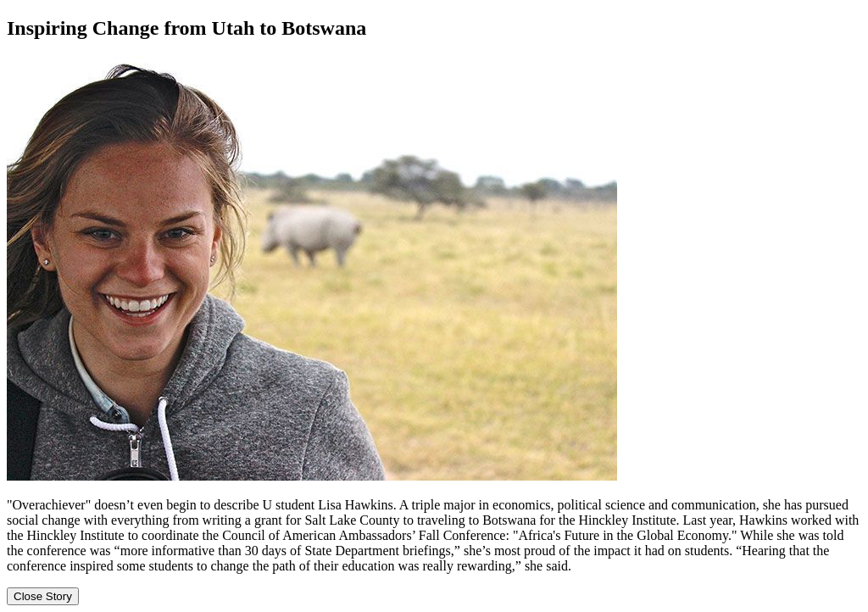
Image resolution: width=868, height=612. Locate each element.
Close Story (43, 596)
